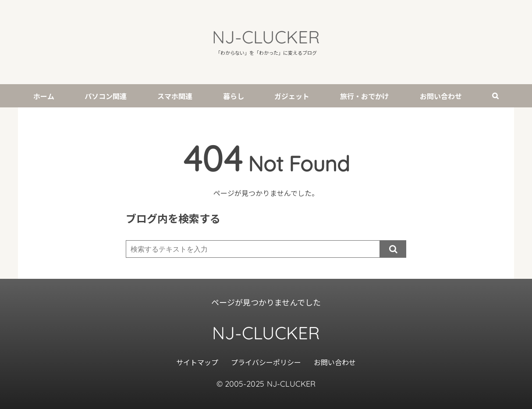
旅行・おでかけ (365, 96)
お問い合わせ (441, 96)
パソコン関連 (106, 96)
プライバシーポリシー (266, 362)
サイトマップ (197, 362)
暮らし (234, 96)
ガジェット (292, 96)
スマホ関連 (175, 96)
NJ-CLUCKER (266, 37)
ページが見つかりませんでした (266, 302)
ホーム (44, 96)
